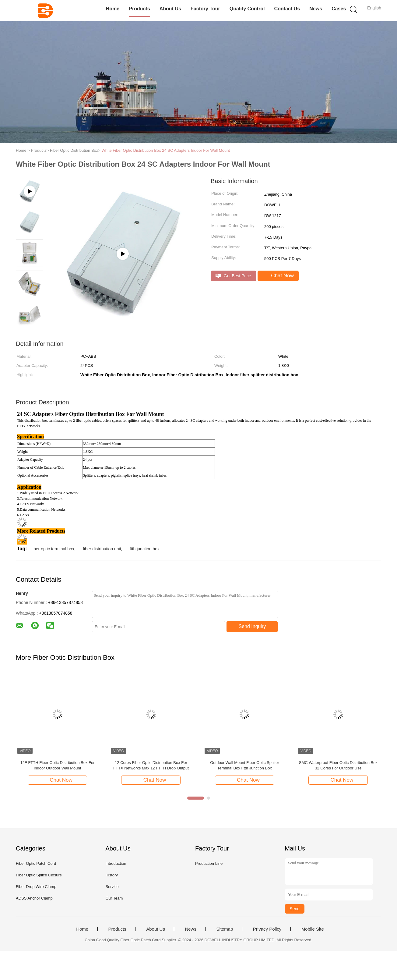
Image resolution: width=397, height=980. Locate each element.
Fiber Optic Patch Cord (36, 863)
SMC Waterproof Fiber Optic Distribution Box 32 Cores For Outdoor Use (338, 765)
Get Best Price (233, 276)
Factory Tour (205, 9)
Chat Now (279, 276)
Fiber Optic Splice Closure (39, 875)
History (111, 875)
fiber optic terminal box (53, 549)
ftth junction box (145, 549)
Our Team (114, 898)
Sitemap (225, 929)
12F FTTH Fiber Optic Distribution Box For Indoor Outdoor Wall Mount (57, 765)
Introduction (116, 863)
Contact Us (287, 9)
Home (113, 9)
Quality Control (247, 9)
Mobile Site (313, 929)
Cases (339, 9)
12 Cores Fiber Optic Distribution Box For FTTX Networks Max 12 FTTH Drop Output (151, 765)
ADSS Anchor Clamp (34, 898)
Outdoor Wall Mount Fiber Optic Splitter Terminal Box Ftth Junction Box (244, 765)
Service (112, 887)
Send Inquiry (252, 626)
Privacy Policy (267, 929)
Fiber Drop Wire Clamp (36, 887)
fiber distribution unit (102, 549)
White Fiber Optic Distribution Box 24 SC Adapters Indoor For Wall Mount (166, 150)
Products (139, 9)
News (316, 9)
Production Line (209, 863)
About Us (170, 9)
